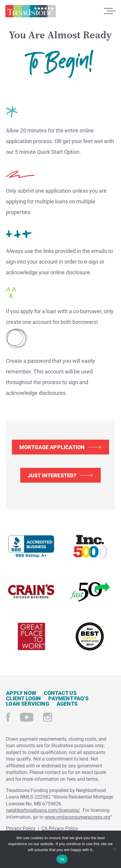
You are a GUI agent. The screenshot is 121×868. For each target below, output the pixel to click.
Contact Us (60, 693)
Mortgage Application (52, 447)
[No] (114, 849)
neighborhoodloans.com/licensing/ (43, 810)
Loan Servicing (28, 704)
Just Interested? (52, 475)
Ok (62, 859)
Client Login (23, 698)
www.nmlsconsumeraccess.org (77, 817)
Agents (67, 704)
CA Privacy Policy (60, 828)
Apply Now (21, 693)
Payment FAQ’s (68, 698)
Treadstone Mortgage (30, 13)
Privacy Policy (21, 828)
